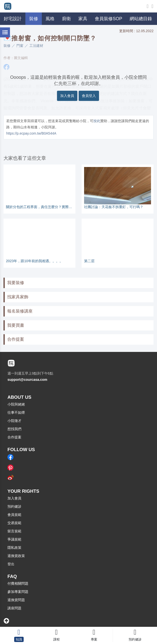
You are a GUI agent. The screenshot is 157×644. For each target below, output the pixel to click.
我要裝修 (16, 283)
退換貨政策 (16, 556)
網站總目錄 (141, 19)
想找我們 (14, 429)
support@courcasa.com (27, 380)
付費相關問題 (18, 583)
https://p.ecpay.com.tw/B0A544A (31, 133)
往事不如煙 (16, 412)
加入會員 (67, 96)
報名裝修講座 (20, 311)
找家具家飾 (18, 297)
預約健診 (14, 506)
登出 (11, 564)
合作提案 (16, 339)
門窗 (20, 46)
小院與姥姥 (16, 404)
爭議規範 (14, 539)
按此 (97, 121)
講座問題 (14, 608)
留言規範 (14, 531)
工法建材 (36, 46)
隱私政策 (14, 548)
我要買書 (16, 325)
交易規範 (14, 523)
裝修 (7, 46)
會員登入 (89, 96)
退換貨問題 (16, 600)
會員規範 (14, 515)
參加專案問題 (18, 592)
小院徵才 (14, 421)
